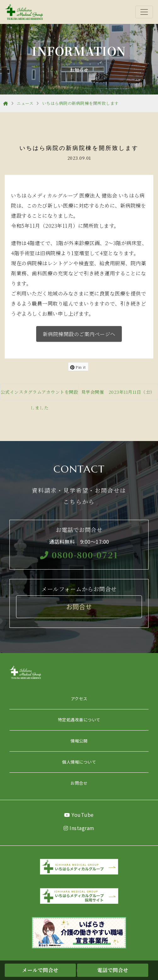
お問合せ (79, 783)
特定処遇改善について (79, 720)
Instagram (79, 828)
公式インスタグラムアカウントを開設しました (39, 394)
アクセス (79, 699)
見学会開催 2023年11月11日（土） (118, 392)
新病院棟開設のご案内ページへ (79, 334)
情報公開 (79, 741)
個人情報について (79, 762)
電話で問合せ (113, 970)
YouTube (79, 815)
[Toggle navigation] (144, 12)
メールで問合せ (40, 970)
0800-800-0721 (79, 554)
